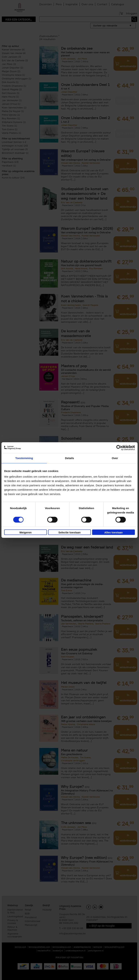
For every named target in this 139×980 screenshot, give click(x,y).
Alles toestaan (113, 532)
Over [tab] (115, 458)
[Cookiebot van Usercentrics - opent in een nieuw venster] (119, 448)
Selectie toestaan (70, 532)
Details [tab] (69, 458)
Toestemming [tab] (24, 458)
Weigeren (25, 532)
